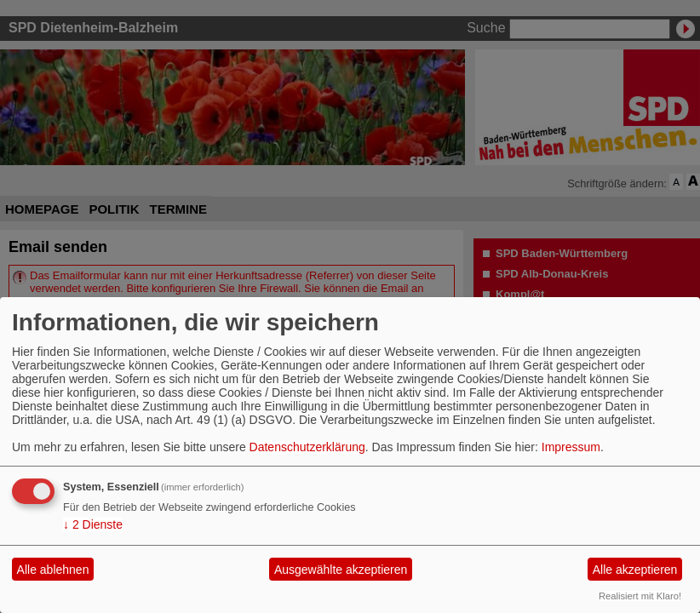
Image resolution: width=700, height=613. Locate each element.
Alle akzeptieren (635, 570)
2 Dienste (93, 524)
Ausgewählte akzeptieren (341, 570)
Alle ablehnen (53, 570)
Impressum (571, 447)
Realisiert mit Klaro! (640, 596)
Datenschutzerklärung (307, 447)
